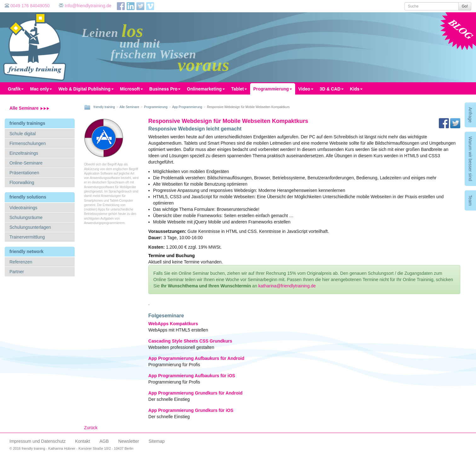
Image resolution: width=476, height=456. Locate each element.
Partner (17, 272)
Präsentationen (24, 173)
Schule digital (23, 134)
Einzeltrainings (24, 153)
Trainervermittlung (27, 237)
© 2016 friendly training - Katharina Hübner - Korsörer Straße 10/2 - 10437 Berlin (71, 448)
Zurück (91, 428)
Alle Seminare (29, 108)
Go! (465, 6)
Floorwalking (22, 182)
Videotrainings (23, 208)
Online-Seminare (26, 163)
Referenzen (21, 262)
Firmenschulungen (28, 143)
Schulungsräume (26, 217)
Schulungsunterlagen (30, 227)
